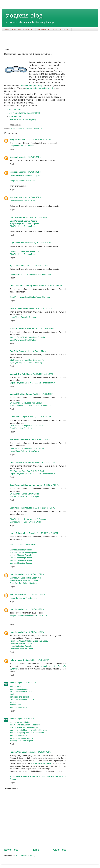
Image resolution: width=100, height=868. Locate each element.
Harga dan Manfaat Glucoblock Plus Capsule (29, 615)
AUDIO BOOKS (43, 30)
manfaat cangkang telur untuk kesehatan (27, 733)
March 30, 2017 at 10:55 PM (51, 286)
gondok (13, 702)
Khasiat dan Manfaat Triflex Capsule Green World (30, 405)
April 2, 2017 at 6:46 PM (43, 394)
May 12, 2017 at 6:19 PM (34, 609)
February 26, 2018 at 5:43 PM (39, 752)
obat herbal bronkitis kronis (21, 722)
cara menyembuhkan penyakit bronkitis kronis (29, 730)
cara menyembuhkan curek (21, 692)
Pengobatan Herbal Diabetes (22, 146)
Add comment (11, 788)
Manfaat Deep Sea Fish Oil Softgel (24, 496)
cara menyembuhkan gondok (22, 699)
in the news (28, 128)
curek (12, 694)
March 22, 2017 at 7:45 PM (30, 172)
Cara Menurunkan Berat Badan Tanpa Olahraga (30, 297)
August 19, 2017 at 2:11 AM (28, 719)
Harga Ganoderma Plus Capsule (23, 598)
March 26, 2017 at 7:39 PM (37, 217)
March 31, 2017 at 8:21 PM (43, 328)
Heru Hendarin (16, 574)
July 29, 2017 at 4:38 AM (39, 660)
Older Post (59, 850)
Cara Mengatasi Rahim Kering (22, 201)
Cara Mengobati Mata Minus (22, 508)
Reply (12, 149)
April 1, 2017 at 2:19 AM (43, 374)
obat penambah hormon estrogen (24, 727)
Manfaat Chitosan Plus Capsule (23, 545)
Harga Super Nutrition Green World (24, 451)
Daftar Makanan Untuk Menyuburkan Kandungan (30, 274)
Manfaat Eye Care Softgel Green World (26, 578)
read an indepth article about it (40, 88)
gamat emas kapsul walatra (21, 738)
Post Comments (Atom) (25, 855)
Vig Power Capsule (18, 243)
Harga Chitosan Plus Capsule (23, 533)
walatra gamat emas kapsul (21, 741)
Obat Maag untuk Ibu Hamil (21, 649)
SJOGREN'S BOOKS (61, 30)
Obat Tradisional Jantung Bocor (23, 226)
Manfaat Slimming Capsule (21, 550)
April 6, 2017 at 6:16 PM (45, 508)
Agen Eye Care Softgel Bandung (23, 583)
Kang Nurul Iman (17, 140)
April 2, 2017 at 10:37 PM (40, 417)
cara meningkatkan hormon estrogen (25, 725)
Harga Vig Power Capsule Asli (22, 181)
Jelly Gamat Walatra (18, 707)
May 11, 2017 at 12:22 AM (34, 594)
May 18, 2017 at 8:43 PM (34, 632)
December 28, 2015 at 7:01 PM (39, 140)
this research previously (32, 86)
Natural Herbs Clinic (19, 660)
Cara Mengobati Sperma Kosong (23, 221)
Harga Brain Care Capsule (21, 646)
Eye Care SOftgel (17, 265)
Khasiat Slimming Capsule (21, 555)
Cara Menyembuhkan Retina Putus (24, 251)
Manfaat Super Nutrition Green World (25, 522)
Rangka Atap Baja (18, 752)
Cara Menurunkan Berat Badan (23, 340)
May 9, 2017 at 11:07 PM (34, 574)
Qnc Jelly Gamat (17, 351)
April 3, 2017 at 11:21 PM (45, 462)
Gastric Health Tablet (19, 308)
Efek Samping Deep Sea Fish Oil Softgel (27, 471)
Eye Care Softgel (17, 217)
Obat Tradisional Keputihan (22, 462)
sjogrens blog (24, 15)
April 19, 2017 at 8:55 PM (47, 533)
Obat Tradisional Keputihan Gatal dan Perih (28, 360)
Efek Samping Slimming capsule (23, 552)
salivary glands (16, 110)
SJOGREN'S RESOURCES (23, 30)
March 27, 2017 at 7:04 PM (37, 265)
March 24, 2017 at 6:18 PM (30, 197)
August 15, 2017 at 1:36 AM (28, 683)
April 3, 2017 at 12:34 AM (41, 440)
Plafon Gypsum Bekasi (41, 763)
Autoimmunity (16, 128)
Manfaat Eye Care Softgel (21, 394)
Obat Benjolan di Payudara (21, 643)
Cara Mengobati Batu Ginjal (21, 428)
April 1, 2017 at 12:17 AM (36, 351)
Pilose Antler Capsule (19, 417)
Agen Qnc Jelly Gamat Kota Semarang (26, 363)
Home (6, 30)
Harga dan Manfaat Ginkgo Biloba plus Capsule (30, 641)
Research (38, 128)
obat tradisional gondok (19, 697)
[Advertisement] (44, 40)
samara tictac (15, 705)
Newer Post (11, 850)
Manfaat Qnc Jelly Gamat (21, 374)
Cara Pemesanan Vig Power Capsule (25, 175)
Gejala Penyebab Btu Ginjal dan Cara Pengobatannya (32, 383)
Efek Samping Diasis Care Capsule (24, 494)
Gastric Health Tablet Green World (24, 580)
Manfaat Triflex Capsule (20, 328)
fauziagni (14, 157)
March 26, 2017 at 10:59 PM (39, 243)
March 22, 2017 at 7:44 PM (30, 157)
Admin (13, 683)
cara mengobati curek (19, 689)
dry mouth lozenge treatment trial (25, 113)
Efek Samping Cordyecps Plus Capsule (26, 403)
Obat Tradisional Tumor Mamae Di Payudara (28, 519)
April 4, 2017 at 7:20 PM (49, 485)
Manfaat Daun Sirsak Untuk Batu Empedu (27, 337)
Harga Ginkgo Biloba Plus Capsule (24, 224)
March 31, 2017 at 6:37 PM (40, 308)
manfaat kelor (15, 686)
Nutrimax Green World (20, 440)
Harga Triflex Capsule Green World (24, 317)
